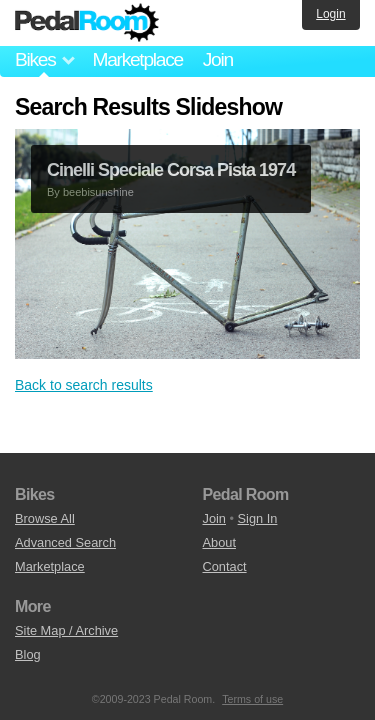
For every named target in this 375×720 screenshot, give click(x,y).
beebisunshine (98, 192)
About (219, 542)
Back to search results (84, 385)
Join (218, 59)
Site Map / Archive (66, 630)
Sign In (258, 518)
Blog (28, 654)
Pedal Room (87, 23)
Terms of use (252, 699)
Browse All (45, 518)
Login (330, 14)
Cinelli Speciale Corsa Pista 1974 (171, 170)
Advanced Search (65, 542)
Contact (225, 566)
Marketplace (137, 59)
